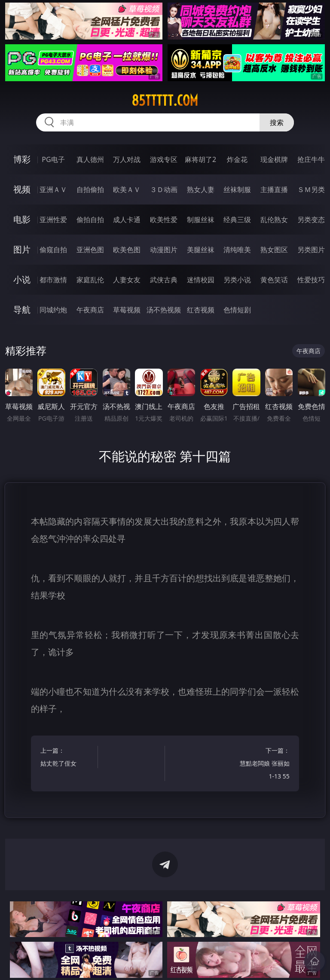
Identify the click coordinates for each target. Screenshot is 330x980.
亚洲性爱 (53, 220)
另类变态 (311, 220)
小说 (22, 279)
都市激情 (53, 280)
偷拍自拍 (90, 220)
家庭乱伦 (90, 280)
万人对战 (127, 159)
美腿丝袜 (201, 250)
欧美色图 (127, 250)
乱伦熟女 (274, 220)
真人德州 (90, 159)
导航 (22, 310)
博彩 (22, 159)
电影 (22, 219)
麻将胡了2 (200, 159)
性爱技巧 (311, 280)
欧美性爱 (164, 220)
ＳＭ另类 (311, 189)
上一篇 (68, 758)
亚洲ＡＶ (53, 189)
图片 (22, 249)
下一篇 (262, 765)
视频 (22, 189)
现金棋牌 (274, 159)
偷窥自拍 (53, 250)
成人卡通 (127, 220)
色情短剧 (237, 310)
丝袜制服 (237, 189)
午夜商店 (90, 310)
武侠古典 (164, 280)
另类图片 (311, 250)
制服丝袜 (201, 220)
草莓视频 (127, 310)
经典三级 (237, 220)
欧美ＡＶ (127, 189)
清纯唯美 (237, 250)
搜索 (277, 122)
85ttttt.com (165, 101)
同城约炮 (53, 310)
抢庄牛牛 (311, 159)
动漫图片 (164, 250)
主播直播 (274, 189)
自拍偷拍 (90, 189)
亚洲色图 (90, 250)
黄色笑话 (274, 280)
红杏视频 (201, 310)
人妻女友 (127, 280)
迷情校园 (201, 280)
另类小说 (237, 280)
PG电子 (53, 159)
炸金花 (237, 159)
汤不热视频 (164, 310)
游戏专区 (164, 159)
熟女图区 (274, 250)
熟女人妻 (201, 189)
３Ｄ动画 (164, 189)
